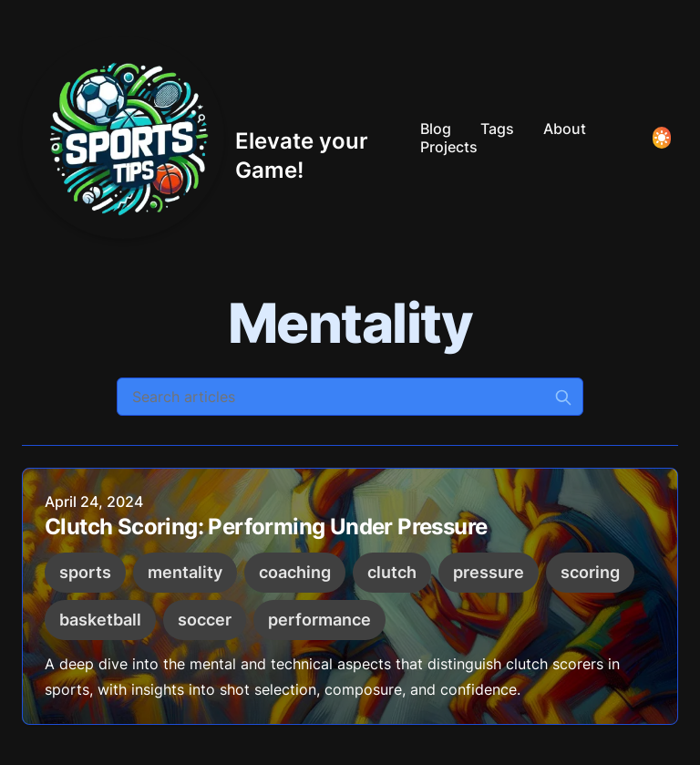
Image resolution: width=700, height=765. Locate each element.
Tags (497, 129)
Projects (449, 147)
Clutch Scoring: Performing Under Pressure (266, 527)
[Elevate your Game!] (214, 138)
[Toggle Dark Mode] (662, 138)
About (565, 129)
